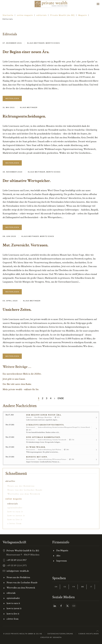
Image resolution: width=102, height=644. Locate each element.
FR (74, 587)
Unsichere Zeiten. (17, 310)
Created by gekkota (51, 637)
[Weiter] (55, 399)
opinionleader (15, 508)
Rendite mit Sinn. (37, 457)
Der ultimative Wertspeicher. (27, 181)
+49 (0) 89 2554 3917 (17, 560)
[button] (98, 4)
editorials (13, 504)
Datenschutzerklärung (60, 634)
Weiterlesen (12, 98)
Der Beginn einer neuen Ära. (26, 52)
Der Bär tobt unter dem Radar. (17, 384)
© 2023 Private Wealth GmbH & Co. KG (23, 634)
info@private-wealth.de (18, 571)
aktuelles (10, 481)
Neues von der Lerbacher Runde (25, 490)
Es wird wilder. (36, 447)
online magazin (14, 499)
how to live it (15, 520)
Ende (61, 398)
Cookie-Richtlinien (89, 634)
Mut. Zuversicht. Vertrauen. (25, 245)
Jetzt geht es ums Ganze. (14, 379)
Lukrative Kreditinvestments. (45, 425)
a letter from (15, 524)
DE (83, 587)
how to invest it (16, 516)
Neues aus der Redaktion (21, 486)
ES (65, 587)
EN (56, 587)
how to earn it (15, 512)
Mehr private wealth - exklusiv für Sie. (21, 389)
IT (91, 587)
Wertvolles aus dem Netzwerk (24, 494)
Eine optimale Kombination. (43, 437)
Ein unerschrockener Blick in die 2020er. (22, 374)
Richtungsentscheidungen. (24, 116)
